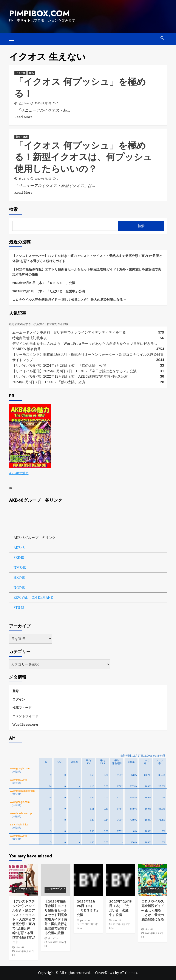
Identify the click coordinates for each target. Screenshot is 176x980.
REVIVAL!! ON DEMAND (33, 597)
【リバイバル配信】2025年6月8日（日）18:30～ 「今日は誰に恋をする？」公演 (74, 371)
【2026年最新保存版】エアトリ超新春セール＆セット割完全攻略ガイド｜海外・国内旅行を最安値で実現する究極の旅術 (87, 272)
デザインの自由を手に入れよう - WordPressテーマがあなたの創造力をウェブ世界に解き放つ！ (88, 343)
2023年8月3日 (43, 103)
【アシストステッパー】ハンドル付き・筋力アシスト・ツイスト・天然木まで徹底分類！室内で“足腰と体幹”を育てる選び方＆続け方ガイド (87, 258)
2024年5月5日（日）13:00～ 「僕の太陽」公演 (49, 382)
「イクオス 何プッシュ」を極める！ (80, 88)
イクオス (20, 73)
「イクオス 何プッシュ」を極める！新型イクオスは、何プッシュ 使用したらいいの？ (83, 157)
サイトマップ (23, 360)
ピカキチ (24, 103)
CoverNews (105, 973)
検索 (13, 209)
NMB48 (20, 568)
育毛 (31, 73)
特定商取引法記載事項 (29, 338)
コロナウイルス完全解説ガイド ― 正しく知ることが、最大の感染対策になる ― (69, 299)
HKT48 (19, 577)
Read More (23, 117)
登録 (15, 691)
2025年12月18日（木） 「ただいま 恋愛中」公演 (49, 291)
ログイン (19, 699)
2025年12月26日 (57, 942)
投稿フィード (22, 708)
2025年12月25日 (122, 924)
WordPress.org (25, 724)
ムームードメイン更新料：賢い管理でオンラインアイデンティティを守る (69, 332)
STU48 (19, 608)
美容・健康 (22, 137)
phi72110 (24, 179)
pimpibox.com (39, 14)
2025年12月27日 (25, 951)
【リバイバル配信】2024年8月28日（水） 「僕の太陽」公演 (59, 365)
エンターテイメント (23, 890)
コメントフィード (25, 716)
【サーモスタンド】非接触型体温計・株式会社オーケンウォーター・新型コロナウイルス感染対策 (88, 354)
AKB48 (19, 548)
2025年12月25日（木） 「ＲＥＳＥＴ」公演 (44, 283)
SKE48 (19, 558)
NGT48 (19, 588)
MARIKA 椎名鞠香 (26, 349)
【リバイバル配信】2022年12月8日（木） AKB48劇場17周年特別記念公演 (70, 376)
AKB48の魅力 (19, 473)
